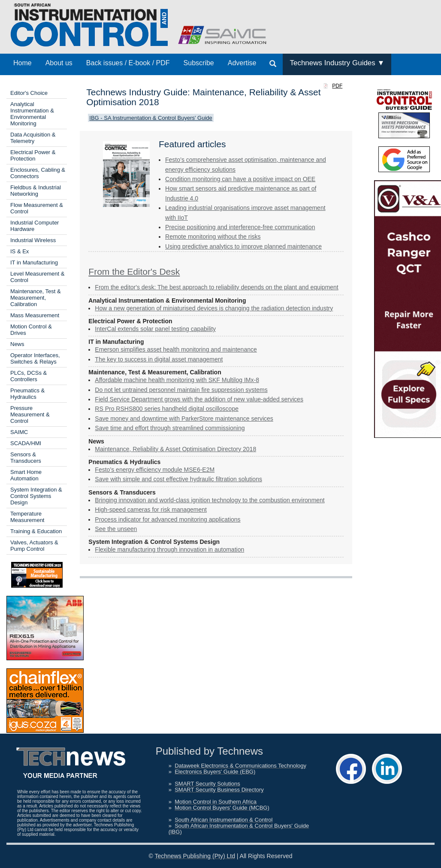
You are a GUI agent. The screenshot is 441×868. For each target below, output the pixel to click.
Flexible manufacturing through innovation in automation (169, 549)
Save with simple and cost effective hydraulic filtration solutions (178, 479)
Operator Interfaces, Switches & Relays (35, 358)
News (17, 344)
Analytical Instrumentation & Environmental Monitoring (32, 114)
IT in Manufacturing (34, 263)
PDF (337, 86)
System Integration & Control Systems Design (36, 496)
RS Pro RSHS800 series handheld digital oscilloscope (167, 409)
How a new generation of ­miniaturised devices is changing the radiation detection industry (214, 308)
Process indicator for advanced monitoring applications (168, 519)
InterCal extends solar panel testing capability (155, 329)
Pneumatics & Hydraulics (27, 394)
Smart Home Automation (26, 475)
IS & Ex (20, 251)
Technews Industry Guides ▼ (337, 63)
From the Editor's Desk (134, 272)
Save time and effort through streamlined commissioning (170, 428)
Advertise (242, 63)
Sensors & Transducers (26, 458)
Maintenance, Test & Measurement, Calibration (36, 298)
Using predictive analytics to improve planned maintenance (243, 246)
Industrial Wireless (33, 240)
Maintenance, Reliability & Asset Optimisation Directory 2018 (175, 449)
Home (23, 63)
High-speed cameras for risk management (151, 510)
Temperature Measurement (27, 517)
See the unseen (116, 529)
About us (59, 63)
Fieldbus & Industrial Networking (36, 191)
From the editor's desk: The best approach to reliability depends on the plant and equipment (216, 287)
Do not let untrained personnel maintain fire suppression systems (181, 390)
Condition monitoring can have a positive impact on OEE (240, 179)
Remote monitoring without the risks (213, 237)
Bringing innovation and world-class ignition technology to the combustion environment (210, 500)
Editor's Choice (29, 93)
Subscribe (199, 63)
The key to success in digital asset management (159, 359)
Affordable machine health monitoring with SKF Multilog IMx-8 (177, 380)
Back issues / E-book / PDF (128, 63)
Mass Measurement (35, 315)
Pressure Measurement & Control (30, 414)
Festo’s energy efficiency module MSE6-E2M (155, 470)
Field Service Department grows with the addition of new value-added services (199, 399)
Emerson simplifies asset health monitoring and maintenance (176, 349)
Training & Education (36, 531)
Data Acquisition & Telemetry (33, 138)
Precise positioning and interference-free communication (240, 227)
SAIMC (19, 432)
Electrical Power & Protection (33, 155)
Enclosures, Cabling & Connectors (38, 173)
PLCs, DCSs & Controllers (29, 376)
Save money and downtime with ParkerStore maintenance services (184, 419)
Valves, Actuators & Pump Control (34, 546)
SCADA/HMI (26, 443)
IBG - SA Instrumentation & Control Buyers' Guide (151, 118)
